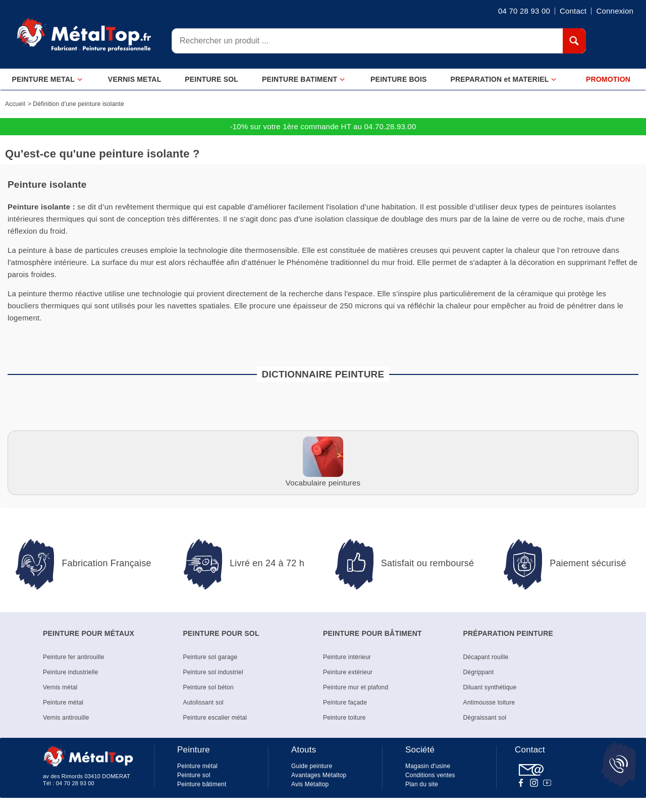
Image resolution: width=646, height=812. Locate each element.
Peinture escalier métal (215, 718)
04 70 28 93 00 (75, 783)
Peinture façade (345, 702)
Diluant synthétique (490, 687)
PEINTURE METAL (47, 79)
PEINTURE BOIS (399, 79)
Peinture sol (194, 775)
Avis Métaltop (310, 784)
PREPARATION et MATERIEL (503, 79)
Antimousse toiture (489, 702)
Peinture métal (63, 702)
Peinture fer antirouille (74, 657)
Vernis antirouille (66, 718)
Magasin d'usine (428, 766)
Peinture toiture (344, 718)
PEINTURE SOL (211, 79)
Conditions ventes (430, 775)
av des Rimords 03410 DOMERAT (87, 776)
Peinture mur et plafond (356, 687)
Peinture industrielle (71, 672)
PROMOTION (608, 79)
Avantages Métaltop (319, 775)
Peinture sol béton (208, 687)
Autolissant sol (203, 702)
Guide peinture (312, 766)
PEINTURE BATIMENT (304, 79)
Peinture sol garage (210, 657)
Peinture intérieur (347, 657)
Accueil (15, 104)
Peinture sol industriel (213, 672)
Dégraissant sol (485, 718)
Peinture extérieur (348, 672)
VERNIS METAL (135, 79)
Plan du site (422, 784)
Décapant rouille (486, 657)
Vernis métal (60, 687)
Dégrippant (479, 672)
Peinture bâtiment (202, 784)
